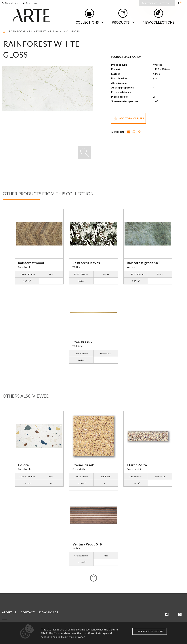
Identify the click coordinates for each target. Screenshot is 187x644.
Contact (28, 612)
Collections (87, 22)
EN (180, 3)
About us (9, 612)
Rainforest (37, 31)
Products (121, 22)
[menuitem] (181, 3)
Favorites (31, 3)
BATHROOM (17, 31)
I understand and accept (150, 631)
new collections (158, 22)
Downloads (12, 3)
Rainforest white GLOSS (65, 31)
